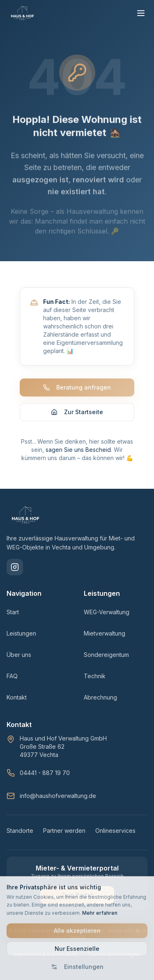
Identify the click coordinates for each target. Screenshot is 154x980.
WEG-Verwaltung (107, 612)
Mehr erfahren (100, 915)
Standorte (20, 831)
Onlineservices (115, 831)
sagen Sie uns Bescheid (78, 450)
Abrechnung (100, 697)
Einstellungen (77, 970)
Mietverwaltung (105, 633)
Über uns (19, 655)
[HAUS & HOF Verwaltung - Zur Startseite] (22, 13)
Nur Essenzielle (77, 952)
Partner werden (64, 831)
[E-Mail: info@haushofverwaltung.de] (77, 796)
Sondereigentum (106, 655)
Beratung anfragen (77, 387)
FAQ (12, 676)
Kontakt (17, 697)
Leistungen (21, 633)
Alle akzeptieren (77, 933)
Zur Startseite (77, 412)
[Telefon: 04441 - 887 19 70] (77, 773)
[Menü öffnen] (141, 13)
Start (13, 612)
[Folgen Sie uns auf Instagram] (15, 567)
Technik (95, 676)
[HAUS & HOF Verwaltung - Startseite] (25, 515)
